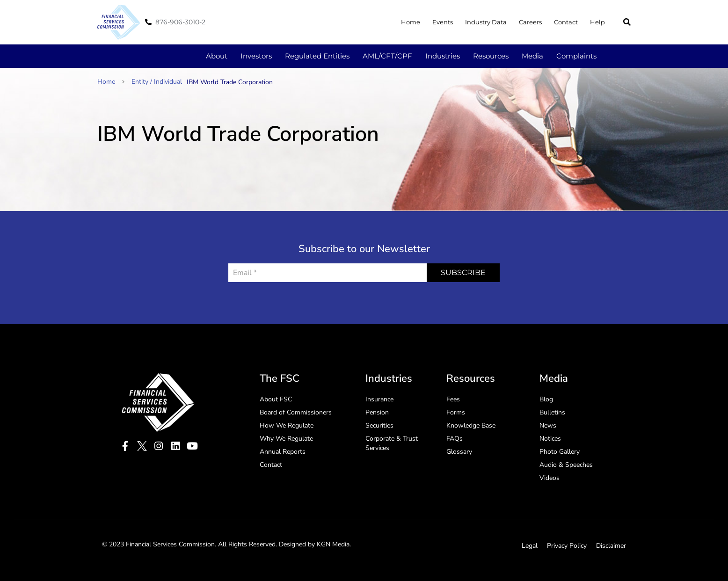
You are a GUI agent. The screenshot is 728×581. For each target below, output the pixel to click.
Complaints (576, 56)
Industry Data (486, 22)
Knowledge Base (471, 425)
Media (532, 56)
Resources (491, 56)
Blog (546, 399)
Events (443, 22)
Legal (530, 546)
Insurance (379, 399)
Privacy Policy (567, 546)
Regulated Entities (317, 56)
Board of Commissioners (296, 412)
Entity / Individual (157, 82)
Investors (256, 56)
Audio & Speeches (566, 465)
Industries (443, 56)
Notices (550, 439)
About (217, 56)
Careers (530, 22)
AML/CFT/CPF (387, 56)
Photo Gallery (560, 452)
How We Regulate (287, 425)
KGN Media (333, 544)
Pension (377, 412)
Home (411, 22)
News (548, 425)
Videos (550, 478)
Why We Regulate (286, 439)
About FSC (276, 399)
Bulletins (552, 412)
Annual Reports (283, 452)
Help (597, 22)
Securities (379, 425)
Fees (453, 399)
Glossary (459, 452)
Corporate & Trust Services (392, 443)
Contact (566, 22)
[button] (627, 22)
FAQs (455, 439)
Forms (456, 412)
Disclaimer (611, 546)
